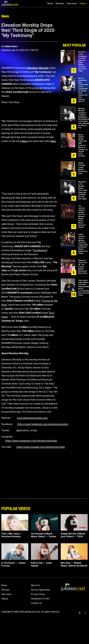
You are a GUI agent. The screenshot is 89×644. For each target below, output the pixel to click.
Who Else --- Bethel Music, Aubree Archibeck (74, 564)
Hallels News (11, 46)
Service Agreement (40, 590)
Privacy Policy (38, 594)
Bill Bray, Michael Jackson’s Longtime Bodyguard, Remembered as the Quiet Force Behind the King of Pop (84, 118)
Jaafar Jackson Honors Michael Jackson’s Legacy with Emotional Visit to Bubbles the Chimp (83, 244)
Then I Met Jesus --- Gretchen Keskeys (12, 535)
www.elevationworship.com (32, 418)
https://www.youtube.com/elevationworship (41, 447)
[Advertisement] (74, 32)
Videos (83, 3)
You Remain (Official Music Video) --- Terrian (44, 535)
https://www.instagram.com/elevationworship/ (31, 441)
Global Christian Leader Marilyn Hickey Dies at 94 (83, 168)
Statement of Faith (40, 599)
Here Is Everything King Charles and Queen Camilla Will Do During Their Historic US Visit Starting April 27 (83, 90)
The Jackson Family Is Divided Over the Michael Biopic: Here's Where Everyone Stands (82, 217)
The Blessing (40, 250)
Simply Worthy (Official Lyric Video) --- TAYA (73, 535)
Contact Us (36, 603)
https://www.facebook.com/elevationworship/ (43, 424)
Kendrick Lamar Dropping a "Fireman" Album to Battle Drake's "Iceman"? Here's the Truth (83, 61)
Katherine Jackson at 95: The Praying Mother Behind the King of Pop (83, 267)
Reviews (60, 3)
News (50, 3)
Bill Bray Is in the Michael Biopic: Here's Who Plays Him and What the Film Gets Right (83, 190)
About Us (35, 585)
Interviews (72, 3)
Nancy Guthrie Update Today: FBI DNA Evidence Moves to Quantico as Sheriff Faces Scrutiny (83, 145)
